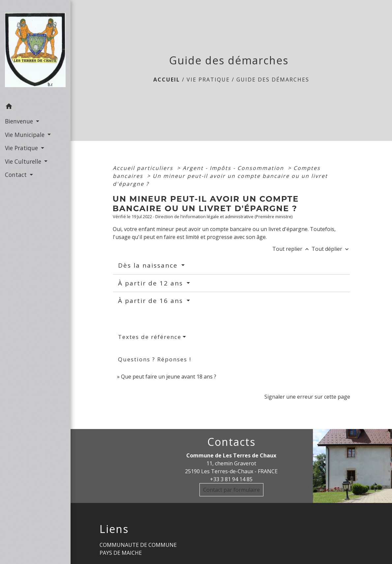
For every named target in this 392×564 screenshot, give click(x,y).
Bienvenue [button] (20, 121)
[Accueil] (35, 50)
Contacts (231, 442)
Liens (114, 529)
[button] (35, 107)
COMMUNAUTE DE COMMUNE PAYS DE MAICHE (138, 549)
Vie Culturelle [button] (24, 161)
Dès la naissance (149, 265)
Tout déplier (331, 249)
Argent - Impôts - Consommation (234, 168)
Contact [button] (17, 175)
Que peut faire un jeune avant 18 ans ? (169, 377)
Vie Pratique (208, 80)
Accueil (167, 80)
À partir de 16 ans (152, 301)
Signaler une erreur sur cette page (307, 397)
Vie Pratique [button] (22, 148)
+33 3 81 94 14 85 (231, 479)
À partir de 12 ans (152, 283)
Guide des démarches (273, 80)
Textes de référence (150, 337)
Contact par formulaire (231, 490)
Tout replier (292, 249)
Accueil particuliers (144, 168)
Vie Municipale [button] (26, 135)
